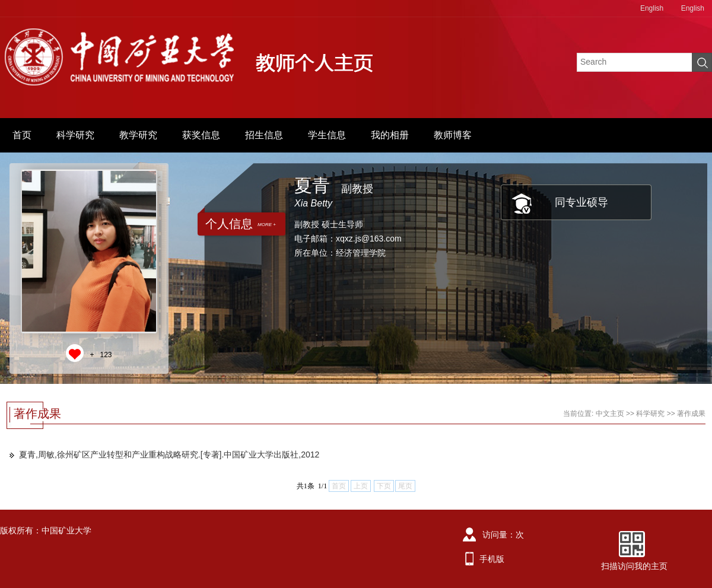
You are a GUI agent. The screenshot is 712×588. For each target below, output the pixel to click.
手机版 (492, 559)
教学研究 (138, 135)
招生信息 (264, 135)
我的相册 (390, 135)
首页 (22, 135)
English (652, 8)
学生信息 (327, 135)
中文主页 (610, 414)
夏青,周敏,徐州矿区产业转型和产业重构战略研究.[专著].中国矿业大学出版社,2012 (169, 454)
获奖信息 (201, 135)
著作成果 (691, 414)
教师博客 (453, 135)
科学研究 (75, 135)
